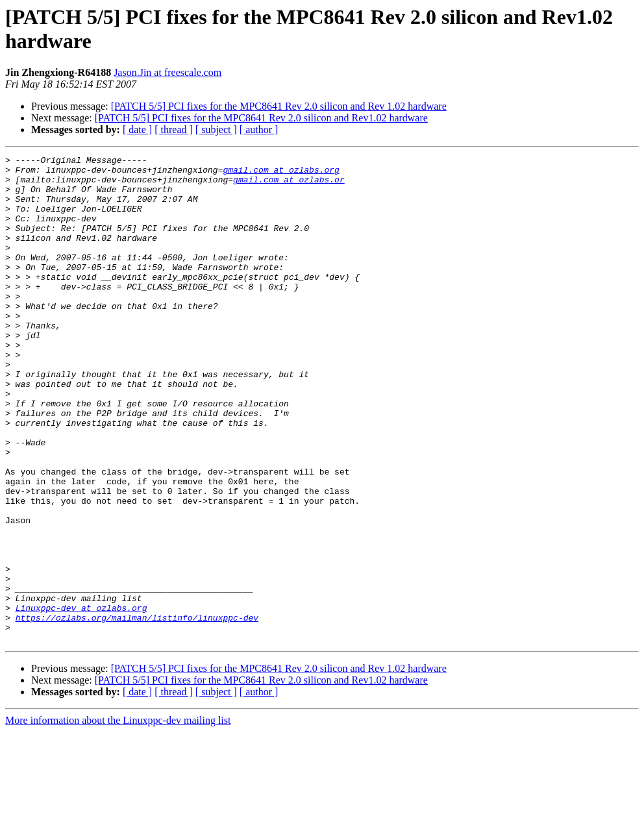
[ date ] (137, 130)
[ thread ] (174, 130)
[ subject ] (216, 130)
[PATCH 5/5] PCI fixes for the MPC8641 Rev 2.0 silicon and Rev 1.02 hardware (279, 106)
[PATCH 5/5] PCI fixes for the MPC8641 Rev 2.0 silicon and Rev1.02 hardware (261, 118)
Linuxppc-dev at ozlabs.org (81, 699)
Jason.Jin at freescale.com (167, 72)
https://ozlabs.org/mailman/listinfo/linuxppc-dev (137, 711)
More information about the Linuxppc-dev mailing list (118, 818)
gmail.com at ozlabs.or (289, 185)
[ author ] (259, 130)
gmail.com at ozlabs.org (281, 173)
